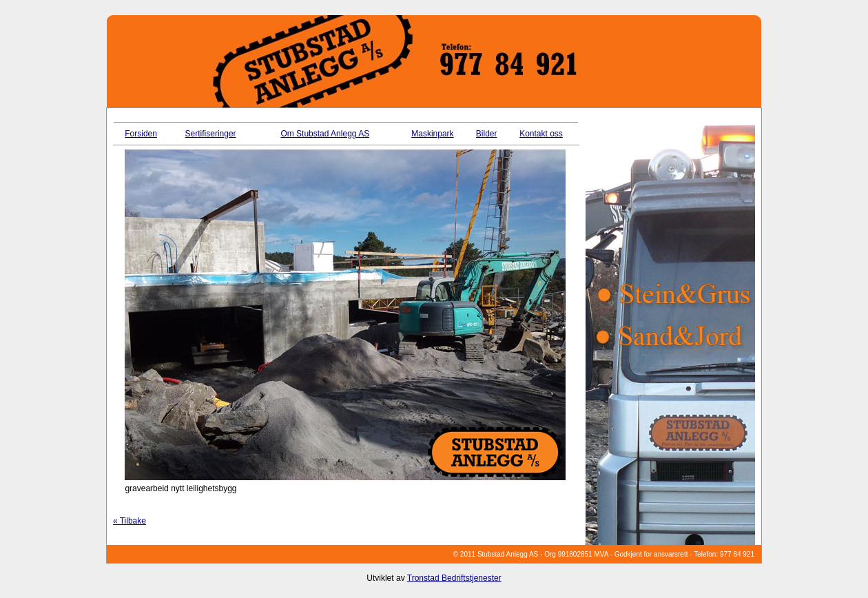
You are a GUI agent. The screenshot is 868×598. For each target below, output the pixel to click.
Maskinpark (432, 134)
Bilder (487, 134)
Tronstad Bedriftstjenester (454, 578)
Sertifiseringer (211, 134)
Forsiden (141, 134)
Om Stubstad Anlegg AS (325, 134)
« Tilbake (130, 521)
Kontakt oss (541, 134)
